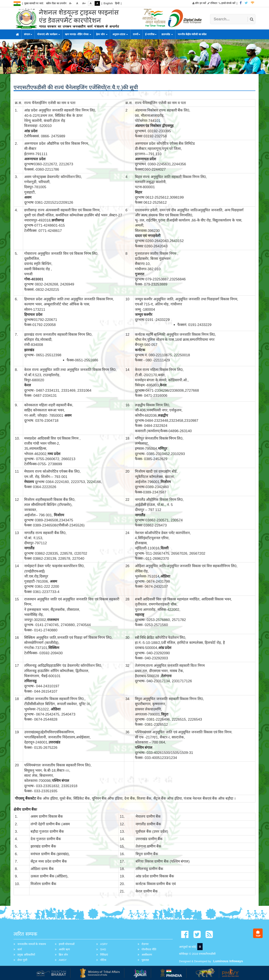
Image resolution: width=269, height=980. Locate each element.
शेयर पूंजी (22, 960)
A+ (84, 3)
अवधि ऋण (64, 949)
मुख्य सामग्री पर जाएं (34, 3)
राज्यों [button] (137, 34)
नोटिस (103, 960)
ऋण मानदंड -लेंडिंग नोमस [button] (78, 34)
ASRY (104, 944)
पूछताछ (145, 960)
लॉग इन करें (199, 3)
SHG (103, 949)
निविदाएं (104, 955)
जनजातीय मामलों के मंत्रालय (32, 944)
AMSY (63, 960)
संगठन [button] (28, 34)
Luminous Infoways (228, 961)
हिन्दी (117, 3)
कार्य (20, 949)
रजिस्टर (212, 3)
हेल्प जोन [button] (102, 34)
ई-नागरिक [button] (151, 34)
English (108, 3)
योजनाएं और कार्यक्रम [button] (49, 34)
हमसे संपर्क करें (227, 3)
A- (71, 3)
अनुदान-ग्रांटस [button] (120, 34)
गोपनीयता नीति (149, 949)
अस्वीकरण (147, 955)
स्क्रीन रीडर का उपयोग (56, 3)
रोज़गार (145, 944)
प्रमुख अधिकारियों (26, 955)
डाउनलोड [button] (167, 34)
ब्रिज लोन (63, 955)
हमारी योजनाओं (67, 944)
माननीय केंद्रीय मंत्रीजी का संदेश (192, 34)
